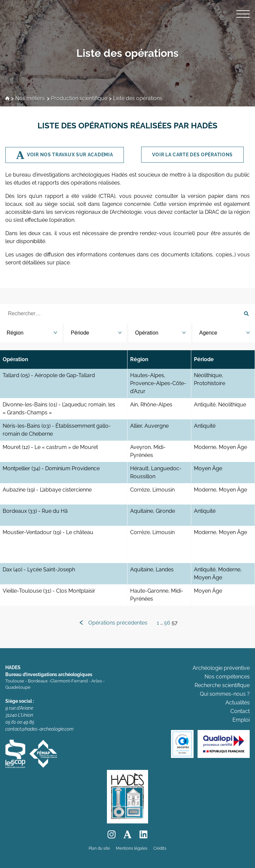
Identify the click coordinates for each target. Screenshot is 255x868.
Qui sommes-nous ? (225, 694)
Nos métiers (30, 99)
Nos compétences (227, 677)
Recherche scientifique (222, 685)
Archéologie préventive (221, 668)
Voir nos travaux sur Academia (70, 155)
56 (167, 623)
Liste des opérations (127, 53)
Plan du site (99, 848)
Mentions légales (132, 848)
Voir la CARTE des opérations (192, 155)
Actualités (238, 703)
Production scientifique (79, 99)
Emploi (241, 720)
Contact (240, 711)
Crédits (160, 848)
